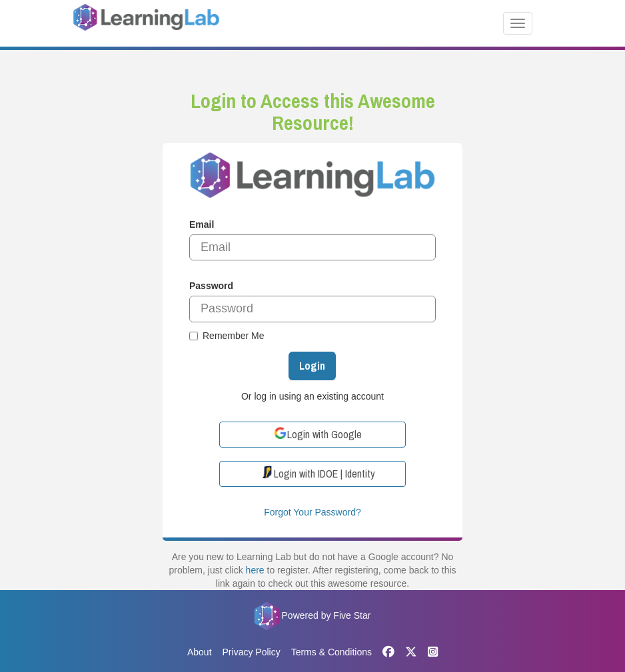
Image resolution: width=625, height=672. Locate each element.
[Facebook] (388, 652)
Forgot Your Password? (312, 512)
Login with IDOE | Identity (318, 473)
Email (202, 224)
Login (312, 366)
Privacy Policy (252, 652)
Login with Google (318, 434)
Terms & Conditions (331, 652)
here (255, 570)
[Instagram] (433, 652)
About (200, 652)
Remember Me (227, 336)
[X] (411, 652)
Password (211, 286)
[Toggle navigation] (518, 23)
